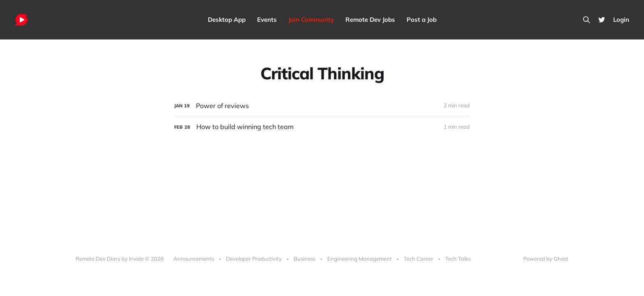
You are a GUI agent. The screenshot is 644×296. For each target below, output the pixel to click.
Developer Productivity (254, 259)
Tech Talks (458, 259)
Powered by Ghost (546, 259)
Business (305, 259)
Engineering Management (360, 259)
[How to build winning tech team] (322, 127)
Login (621, 20)
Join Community (311, 20)
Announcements (194, 259)
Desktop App (227, 20)
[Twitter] (602, 20)
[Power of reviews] (322, 106)
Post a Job (422, 20)
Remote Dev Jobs (370, 20)
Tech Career (419, 259)
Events (267, 20)
